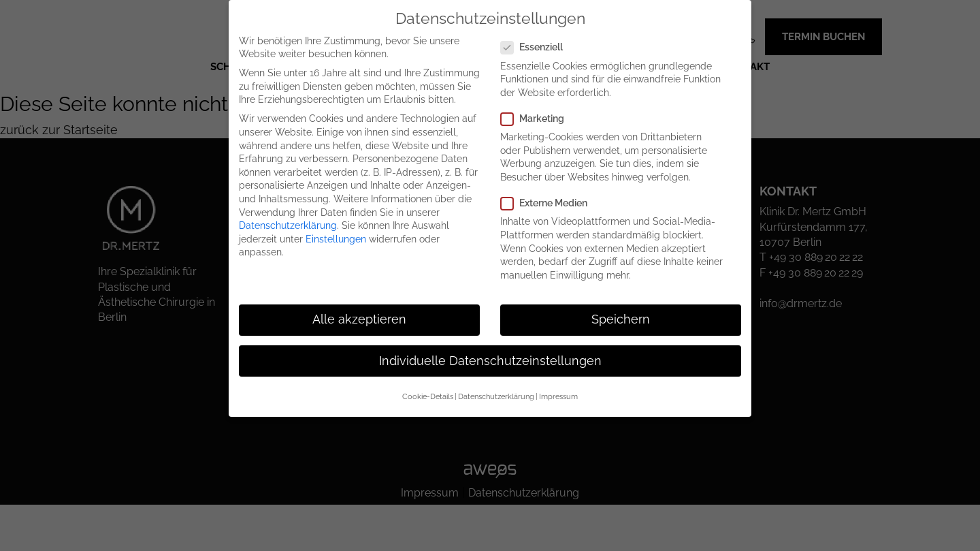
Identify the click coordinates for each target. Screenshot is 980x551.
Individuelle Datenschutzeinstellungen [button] (490, 361)
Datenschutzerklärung (288, 225)
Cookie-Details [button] (428, 396)
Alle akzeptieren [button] (359, 319)
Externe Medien (550, 203)
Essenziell (537, 47)
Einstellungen (336, 239)
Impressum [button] (558, 396)
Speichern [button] (621, 319)
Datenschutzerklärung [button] (496, 396)
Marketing (538, 119)
